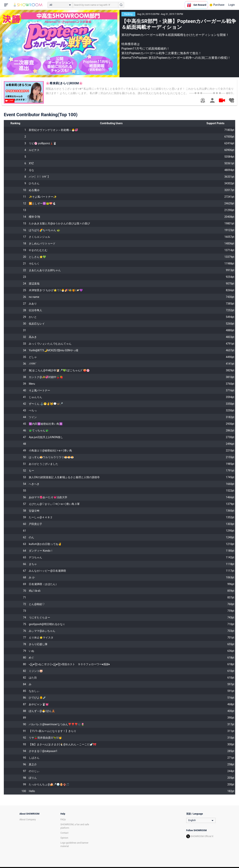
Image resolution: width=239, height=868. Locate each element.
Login (231, 5)
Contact (64, 833)
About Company (28, 820)
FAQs (63, 820)
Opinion (64, 838)
